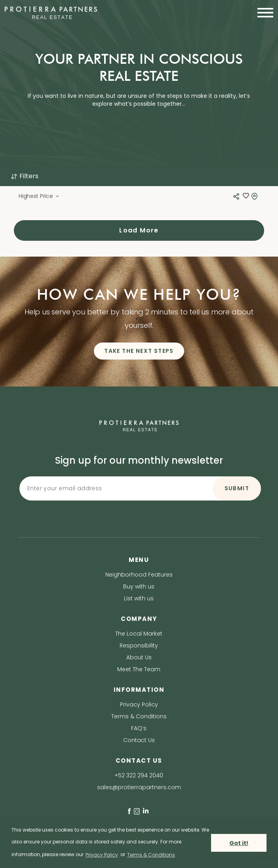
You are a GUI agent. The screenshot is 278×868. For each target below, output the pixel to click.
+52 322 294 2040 (139, 775)
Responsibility (139, 645)
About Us (139, 657)
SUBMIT (237, 488)
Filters (24, 176)
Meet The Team (139, 669)
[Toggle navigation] (263, 13)
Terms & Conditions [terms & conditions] (151, 855)
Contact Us (139, 740)
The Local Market (139, 634)
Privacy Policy (139, 704)
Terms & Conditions (139, 716)
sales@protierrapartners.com (139, 787)
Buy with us (139, 586)
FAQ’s (139, 728)
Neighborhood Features (139, 575)
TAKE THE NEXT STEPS (139, 351)
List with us (139, 598)
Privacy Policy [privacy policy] (102, 855)
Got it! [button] (239, 843)
